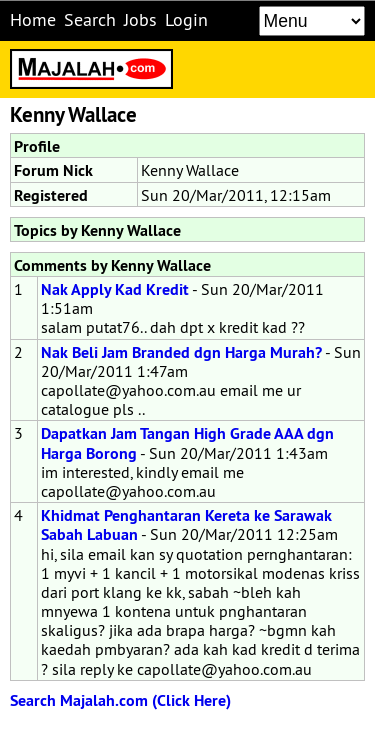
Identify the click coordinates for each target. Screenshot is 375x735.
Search (90, 20)
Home (33, 20)
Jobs (140, 20)
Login (186, 20)
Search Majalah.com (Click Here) (120, 700)
